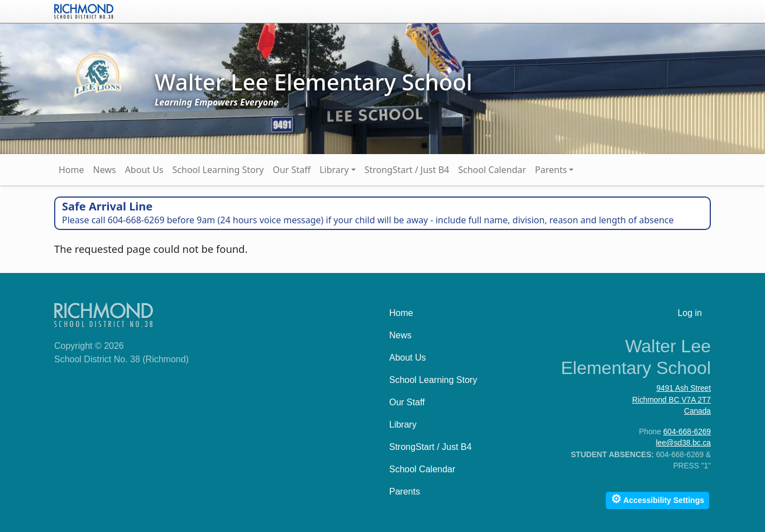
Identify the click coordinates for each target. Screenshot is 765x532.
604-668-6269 (687, 432)
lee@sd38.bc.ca (683, 443)
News (105, 170)
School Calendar (493, 170)
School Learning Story (218, 170)
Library (334, 170)
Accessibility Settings (658, 499)
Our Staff (291, 170)
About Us (144, 170)
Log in (690, 313)
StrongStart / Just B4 (407, 170)
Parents (551, 170)
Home (71, 170)
